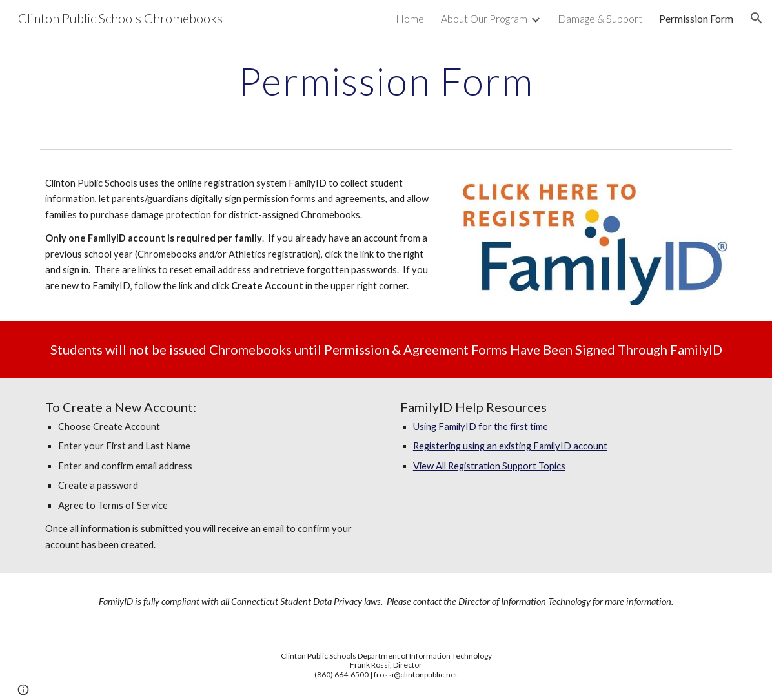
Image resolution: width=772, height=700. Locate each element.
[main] (386, 81)
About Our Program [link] (484, 18)
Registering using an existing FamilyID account (510, 446)
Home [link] (410, 18)
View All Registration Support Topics (489, 466)
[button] (757, 18)
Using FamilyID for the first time (481, 427)
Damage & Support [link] (600, 18)
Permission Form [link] (696, 18)
